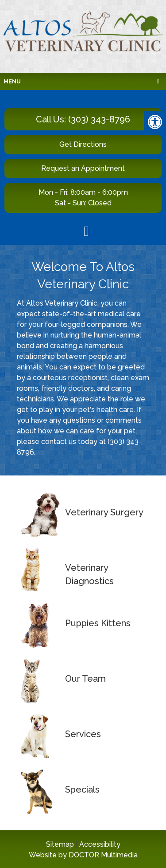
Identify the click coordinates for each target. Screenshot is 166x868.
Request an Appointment (83, 168)
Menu (12, 81)
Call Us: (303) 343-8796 (83, 119)
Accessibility (100, 844)
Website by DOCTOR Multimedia (83, 855)
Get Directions (83, 144)
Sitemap (60, 844)
